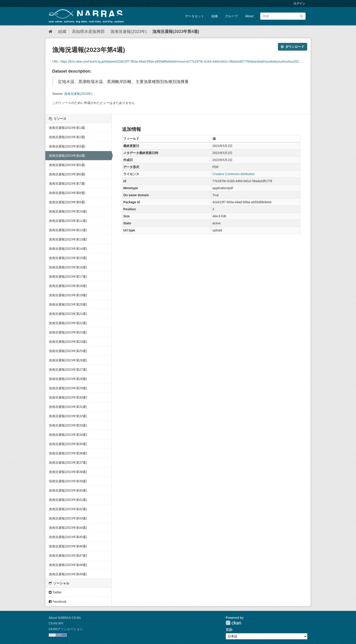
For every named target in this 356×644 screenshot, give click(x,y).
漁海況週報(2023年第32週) (68, 416)
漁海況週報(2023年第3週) (67, 146)
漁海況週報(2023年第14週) (68, 249)
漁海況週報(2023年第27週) (68, 370)
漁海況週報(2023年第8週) (67, 193)
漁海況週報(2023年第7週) (67, 184)
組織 (215, 16)
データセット (195, 16)
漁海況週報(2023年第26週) (68, 360)
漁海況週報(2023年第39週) (68, 481)
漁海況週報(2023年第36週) (68, 453)
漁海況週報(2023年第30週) (68, 397)
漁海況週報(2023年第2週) (67, 137)
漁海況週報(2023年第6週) (67, 174)
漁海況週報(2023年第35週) (68, 444)
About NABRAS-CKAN (65, 618)
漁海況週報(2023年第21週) (68, 314)
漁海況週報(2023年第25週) (68, 351)
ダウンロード (293, 47)
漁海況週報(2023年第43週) (68, 518)
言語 (229, 630)
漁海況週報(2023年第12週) (68, 230)
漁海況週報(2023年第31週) (68, 407)
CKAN (233, 623)
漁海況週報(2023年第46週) (68, 546)
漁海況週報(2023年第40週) (68, 490)
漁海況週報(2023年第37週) (68, 463)
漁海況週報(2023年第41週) (68, 500)
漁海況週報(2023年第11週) (68, 221)
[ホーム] (51, 32)
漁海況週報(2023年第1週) (67, 128)
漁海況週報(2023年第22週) (68, 323)
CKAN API (56, 623)
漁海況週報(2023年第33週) (68, 425)
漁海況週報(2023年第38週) (68, 472)
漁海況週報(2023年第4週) (176, 32)
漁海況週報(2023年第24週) (68, 342)
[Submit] (301, 16)
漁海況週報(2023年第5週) (67, 165)
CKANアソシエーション (66, 629)
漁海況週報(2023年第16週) (68, 267)
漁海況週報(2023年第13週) (68, 239)
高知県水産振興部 (88, 32)
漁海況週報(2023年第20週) (68, 304)
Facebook (58, 602)
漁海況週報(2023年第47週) (68, 556)
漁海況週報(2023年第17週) (68, 277)
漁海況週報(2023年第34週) (68, 435)
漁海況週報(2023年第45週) (68, 537)
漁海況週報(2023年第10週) (68, 211)
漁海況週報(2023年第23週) (68, 332)
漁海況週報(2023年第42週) (68, 509)
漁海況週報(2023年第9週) (67, 202)
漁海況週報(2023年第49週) (68, 574)
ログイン (299, 4)
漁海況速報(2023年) (129, 32)
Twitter (55, 592)
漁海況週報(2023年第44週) (68, 528)
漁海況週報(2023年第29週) (68, 388)
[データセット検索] (283, 16)
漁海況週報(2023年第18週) (68, 286)
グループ (231, 16)
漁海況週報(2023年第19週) (68, 295)
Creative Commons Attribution (234, 174)
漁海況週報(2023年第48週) (68, 565)
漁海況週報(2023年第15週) (68, 258)
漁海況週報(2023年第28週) (68, 379)
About (249, 16)
